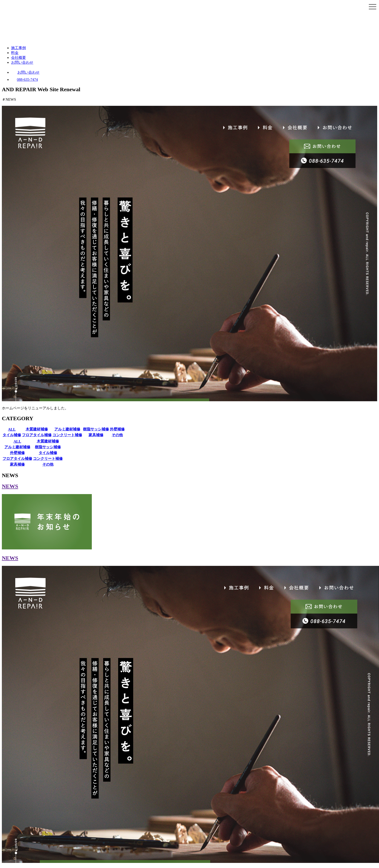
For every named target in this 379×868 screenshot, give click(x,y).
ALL (12, 429)
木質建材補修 (37, 429)
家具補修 (96, 435)
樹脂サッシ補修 (96, 429)
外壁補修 (117, 429)
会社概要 (18, 58)
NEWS (10, 486)
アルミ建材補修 (67, 429)
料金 (15, 53)
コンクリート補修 (67, 435)
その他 (117, 435)
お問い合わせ (22, 62)
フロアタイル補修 (37, 435)
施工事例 (18, 48)
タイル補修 (12, 435)
